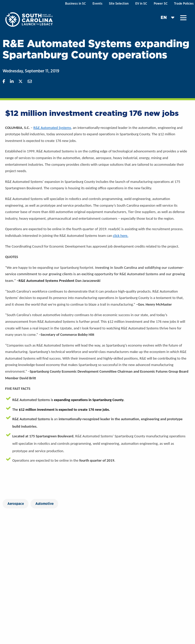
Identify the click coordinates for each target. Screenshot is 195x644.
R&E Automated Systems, (53, 128)
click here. (121, 236)
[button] (183, 18)
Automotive (44, 504)
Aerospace (16, 504)
